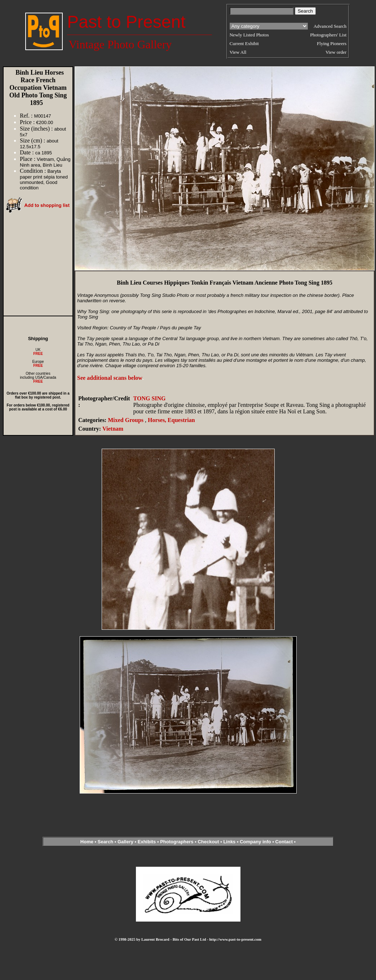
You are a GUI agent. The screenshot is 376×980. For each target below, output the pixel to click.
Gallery (125, 842)
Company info (256, 842)
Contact (284, 842)
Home (87, 842)
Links (229, 842)
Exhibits (147, 842)
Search (105, 842)
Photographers (177, 842)
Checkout (208, 842)
